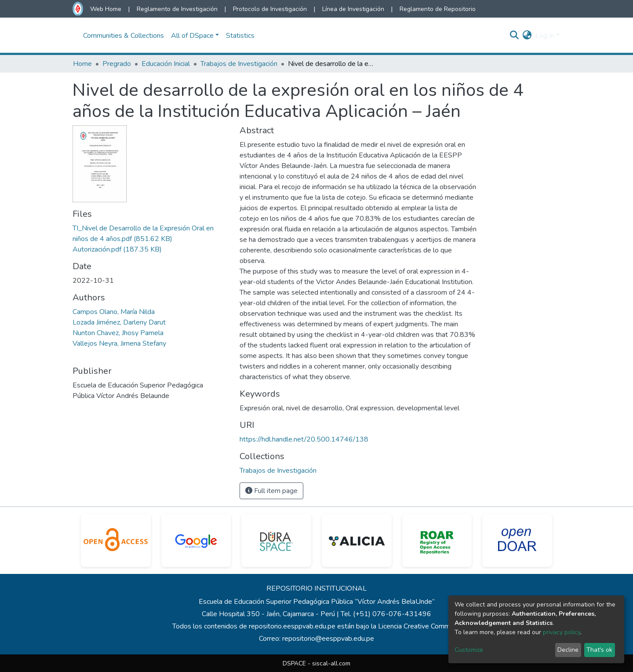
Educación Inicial (166, 64)
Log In (545, 36)
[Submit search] (515, 36)
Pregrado (117, 64)
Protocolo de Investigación (270, 9)
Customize (469, 650)
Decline (568, 650)
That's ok (599, 650)
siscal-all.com (331, 663)
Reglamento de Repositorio (438, 9)
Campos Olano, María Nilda (114, 312)
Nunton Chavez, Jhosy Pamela (118, 333)
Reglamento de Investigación (177, 9)
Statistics (240, 36)
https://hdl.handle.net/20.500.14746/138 (304, 439)
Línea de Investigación (353, 9)
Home (82, 64)
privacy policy (562, 632)
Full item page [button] (271, 491)
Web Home (106, 9)
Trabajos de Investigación (239, 64)
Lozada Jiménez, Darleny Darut (119, 322)
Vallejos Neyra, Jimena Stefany (119, 343)
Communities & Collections (124, 36)
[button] (527, 36)
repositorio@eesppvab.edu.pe (328, 639)
